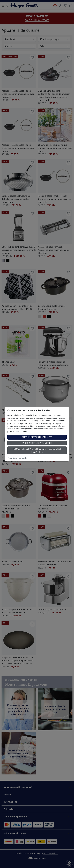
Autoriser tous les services (37, 437)
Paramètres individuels (17, 458)
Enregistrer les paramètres (37, 443)
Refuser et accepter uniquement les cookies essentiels (37, 450)
